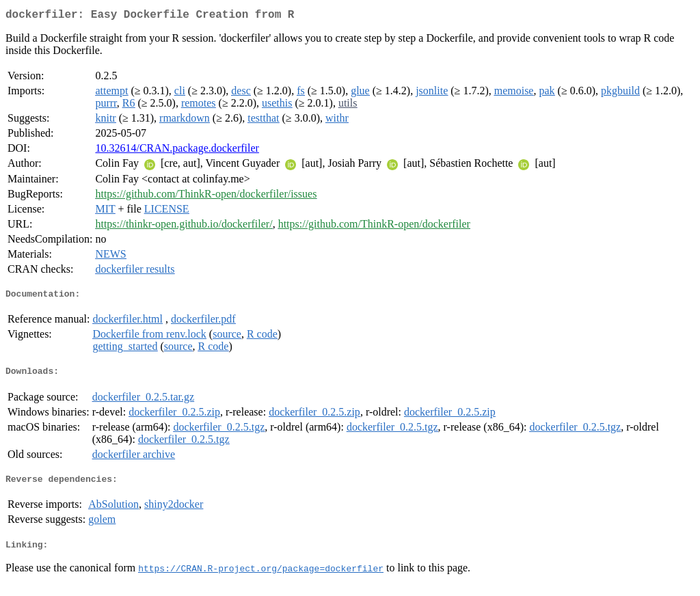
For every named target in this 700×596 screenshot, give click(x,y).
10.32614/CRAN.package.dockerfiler (177, 151)
